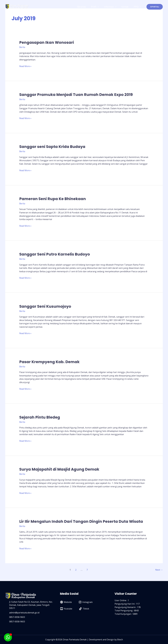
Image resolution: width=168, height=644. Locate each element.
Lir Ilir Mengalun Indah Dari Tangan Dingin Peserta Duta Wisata (83, 521)
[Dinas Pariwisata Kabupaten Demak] (17, 6)
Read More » (25, 66)
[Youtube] (66, 608)
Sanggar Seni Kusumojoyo (46, 306)
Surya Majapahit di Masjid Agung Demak (61, 469)
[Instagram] (86, 602)
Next (159, 569)
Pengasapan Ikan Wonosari (48, 42)
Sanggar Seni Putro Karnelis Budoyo (56, 254)
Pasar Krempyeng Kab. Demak (51, 362)
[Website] (66, 602)
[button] (155, 7)
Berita (22, 47)
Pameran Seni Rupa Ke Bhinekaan (54, 199)
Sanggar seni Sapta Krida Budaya (54, 147)
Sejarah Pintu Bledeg (40, 417)
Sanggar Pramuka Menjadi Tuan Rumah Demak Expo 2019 (78, 95)
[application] (101, 7)
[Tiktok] (84, 608)
